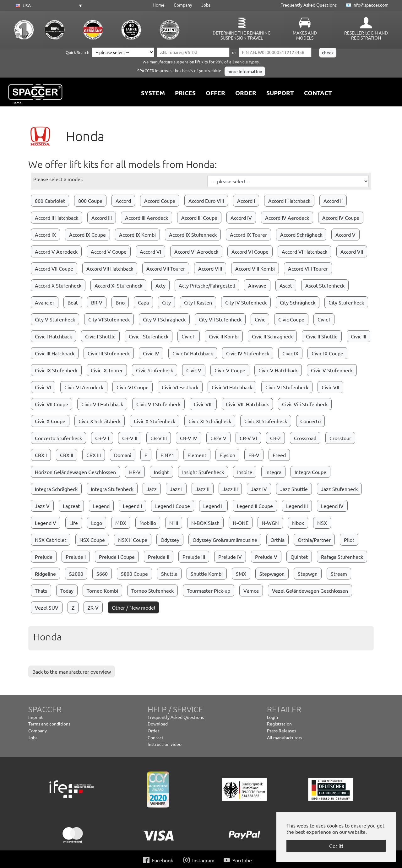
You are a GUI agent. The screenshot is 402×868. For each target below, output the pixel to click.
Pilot (349, 540)
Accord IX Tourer (248, 235)
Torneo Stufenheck (152, 590)
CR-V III (159, 438)
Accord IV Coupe (341, 218)
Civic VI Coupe (133, 387)
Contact (156, 737)
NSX (322, 523)
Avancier (45, 302)
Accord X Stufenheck (58, 285)
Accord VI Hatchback (304, 251)
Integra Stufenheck (112, 489)
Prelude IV (230, 557)
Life (74, 523)
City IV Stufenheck (246, 302)
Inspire (245, 472)
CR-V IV (189, 438)
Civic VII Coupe (52, 404)
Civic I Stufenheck (149, 336)
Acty (160, 285)
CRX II (67, 455)
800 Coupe (90, 201)
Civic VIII (203, 404)
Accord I (246, 201)
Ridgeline (45, 574)
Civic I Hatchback (53, 336)
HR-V (135, 472)
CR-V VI (248, 438)
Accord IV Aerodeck (287, 218)
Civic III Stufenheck (109, 353)
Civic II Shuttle (322, 336)
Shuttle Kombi (207, 574)
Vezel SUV (47, 607)
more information (245, 71)
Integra (273, 472)
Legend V (46, 523)
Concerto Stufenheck (58, 438)
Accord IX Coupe (87, 235)
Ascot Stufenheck (325, 285)
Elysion (227, 455)
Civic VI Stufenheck (287, 387)
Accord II (333, 201)
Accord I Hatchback (289, 201)
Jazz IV (259, 489)
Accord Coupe (160, 201)
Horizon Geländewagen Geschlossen (75, 472)
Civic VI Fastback (180, 387)
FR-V (254, 455)
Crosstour (340, 438)
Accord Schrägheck (301, 235)
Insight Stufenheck (203, 472)
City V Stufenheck (55, 319)
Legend (101, 506)
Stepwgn (308, 574)
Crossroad (305, 438)
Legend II (213, 506)
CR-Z (275, 438)
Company (183, 5)
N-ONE (241, 523)
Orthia (277, 540)
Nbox (298, 523)
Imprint (36, 717)
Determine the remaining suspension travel (242, 35)
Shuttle (169, 574)
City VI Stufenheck (109, 319)
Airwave (257, 285)
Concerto (310, 421)
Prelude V (266, 557)
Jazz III (230, 489)
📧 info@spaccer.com (367, 5)
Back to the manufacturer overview (72, 671)
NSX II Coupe (133, 540)
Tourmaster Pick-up (209, 590)
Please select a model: (58, 179)
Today (67, 590)
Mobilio (148, 523)
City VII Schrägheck (164, 319)
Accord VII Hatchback (110, 268)
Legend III (297, 506)
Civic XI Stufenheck (266, 421)
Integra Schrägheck (56, 489)
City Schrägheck (298, 302)
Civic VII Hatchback (102, 404)
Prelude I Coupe (117, 557)
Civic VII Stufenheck (158, 404)
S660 (102, 574)
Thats (41, 590)
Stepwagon (272, 574)
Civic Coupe (291, 319)
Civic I (324, 319)
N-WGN (270, 523)
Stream (339, 574)
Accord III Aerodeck (147, 218)
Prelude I (76, 557)
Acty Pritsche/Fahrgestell (207, 285)
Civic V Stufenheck (332, 370)
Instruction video (165, 744)
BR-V (97, 302)
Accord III (102, 218)
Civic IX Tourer (107, 370)
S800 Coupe (134, 574)
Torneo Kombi (102, 590)
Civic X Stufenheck (155, 421)
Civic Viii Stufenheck (305, 404)
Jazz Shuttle (294, 489)
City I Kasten (198, 302)
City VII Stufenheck (220, 319)
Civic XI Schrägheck (210, 421)
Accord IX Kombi (137, 235)
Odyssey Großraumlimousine (225, 540)
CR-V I (102, 438)
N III (174, 523)
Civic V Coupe (230, 370)
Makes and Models (305, 35)
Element (197, 455)
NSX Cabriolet (51, 540)
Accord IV (241, 218)
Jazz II (203, 489)
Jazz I (176, 489)
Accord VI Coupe (250, 251)
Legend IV (332, 506)
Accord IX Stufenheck (193, 235)
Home (159, 5)
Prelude (44, 557)
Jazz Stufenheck (339, 489)
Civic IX (290, 353)
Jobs (206, 5)
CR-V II (130, 438)
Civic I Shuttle (100, 336)
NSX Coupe (92, 540)
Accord (123, 201)
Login (272, 717)
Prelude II (159, 557)
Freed (279, 455)
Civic (260, 319)
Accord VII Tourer (166, 268)
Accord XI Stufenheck (118, 285)
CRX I (41, 455)
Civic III (359, 336)
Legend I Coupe (173, 506)
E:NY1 (167, 455)
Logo (97, 523)
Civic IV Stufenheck (248, 353)
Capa (143, 302)
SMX (241, 574)
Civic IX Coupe (327, 353)
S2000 (76, 574)
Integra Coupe (310, 472)
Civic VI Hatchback (232, 387)
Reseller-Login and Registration (366, 35)
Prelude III (194, 557)
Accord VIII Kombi (255, 268)
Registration (279, 724)
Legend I (132, 506)
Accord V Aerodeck (56, 251)
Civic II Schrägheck (272, 336)
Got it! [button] (336, 846)
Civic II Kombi (224, 336)
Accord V (345, 235)
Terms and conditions (49, 724)
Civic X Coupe (50, 421)
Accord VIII (210, 268)
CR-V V (218, 438)
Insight (161, 472)
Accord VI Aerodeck (196, 251)
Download (158, 724)
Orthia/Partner (314, 540)
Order (153, 731)
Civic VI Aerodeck (84, 387)
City (166, 302)
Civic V (194, 370)
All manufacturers (285, 737)
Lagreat (71, 506)
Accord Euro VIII (206, 201)
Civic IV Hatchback (193, 353)
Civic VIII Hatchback (247, 404)
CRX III (94, 455)
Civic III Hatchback (55, 353)
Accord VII (352, 251)
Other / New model (133, 607)
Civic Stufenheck (155, 370)
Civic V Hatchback (278, 370)
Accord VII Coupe (54, 268)
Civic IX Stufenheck (56, 370)
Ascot (286, 285)
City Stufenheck (346, 302)
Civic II (189, 336)
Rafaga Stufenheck (342, 557)
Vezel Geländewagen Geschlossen (310, 590)
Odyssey (170, 540)
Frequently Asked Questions (309, 5)
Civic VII (330, 387)
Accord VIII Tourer (308, 268)
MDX (121, 523)
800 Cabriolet (50, 201)
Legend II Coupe (255, 506)
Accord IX (45, 235)
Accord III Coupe (199, 218)
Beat (73, 302)
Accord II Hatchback (57, 218)
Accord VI (150, 251)
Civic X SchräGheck (100, 421)
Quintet (299, 557)
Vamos (251, 590)
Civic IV (151, 353)
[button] (48, 6)
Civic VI (43, 387)
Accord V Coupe (109, 251)
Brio (120, 302)
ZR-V (93, 607)
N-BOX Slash (205, 523)
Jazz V (42, 506)
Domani (123, 455)
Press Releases (282, 731)
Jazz (152, 489)
